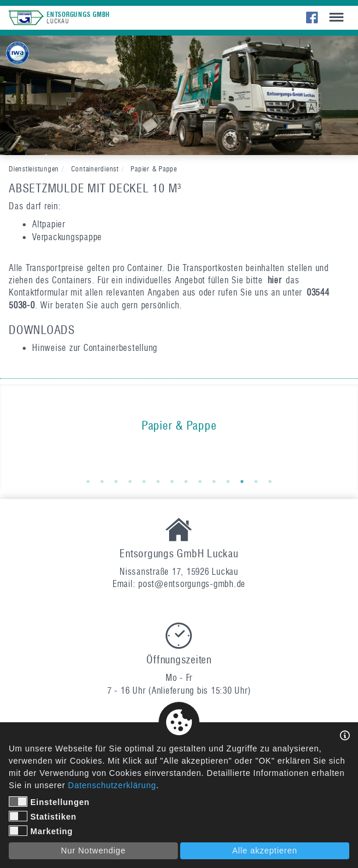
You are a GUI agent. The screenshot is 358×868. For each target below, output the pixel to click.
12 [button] (242, 482)
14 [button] (270, 482)
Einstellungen (49, 802)
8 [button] (186, 482)
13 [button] (256, 482)
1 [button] (88, 482)
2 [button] (102, 482)
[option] (179, 95)
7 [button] (172, 482)
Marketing (41, 831)
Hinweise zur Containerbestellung (95, 348)
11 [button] (228, 482)
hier (275, 280)
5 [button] (144, 482)
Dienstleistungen (34, 169)
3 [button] (116, 482)
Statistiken (43, 816)
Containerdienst (95, 169)
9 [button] (200, 482)
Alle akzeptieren (265, 851)
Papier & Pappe (154, 169)
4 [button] (130, 482)
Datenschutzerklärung (112, 785)
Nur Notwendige (94, 851)
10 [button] (214, 482)
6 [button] (158, 482)
